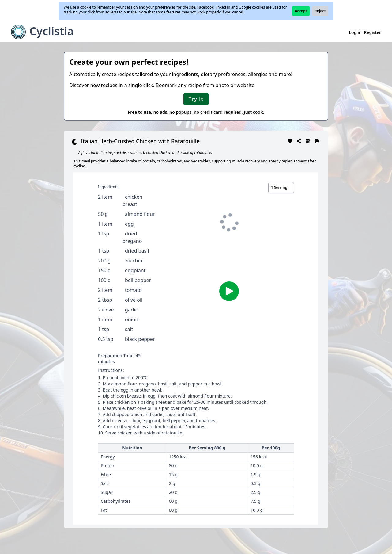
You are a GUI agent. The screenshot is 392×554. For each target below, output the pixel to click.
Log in (355, 32)
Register (373, 32)
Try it (196, 99)
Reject (320, 11)
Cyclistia (52, 31)
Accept (301, 11)
